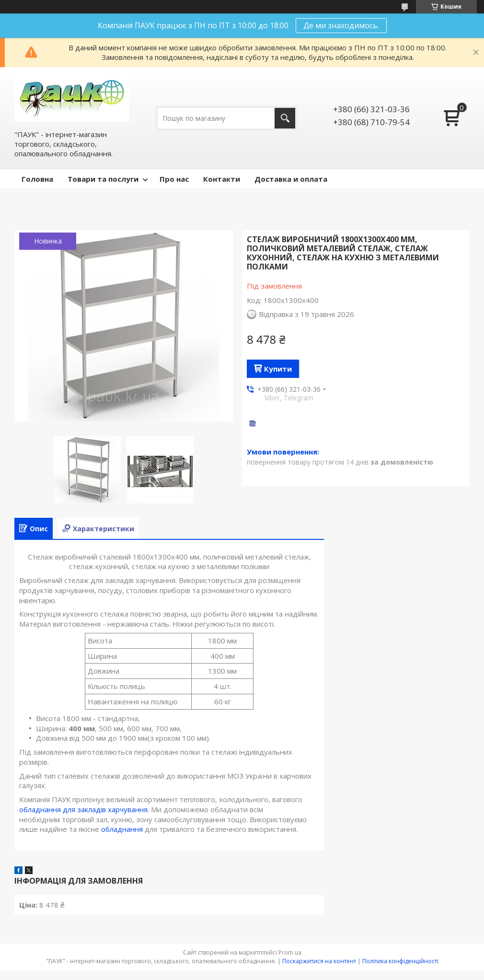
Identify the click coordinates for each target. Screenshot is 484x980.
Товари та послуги (103, 179)
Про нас (174, 179)
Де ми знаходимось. (341, 25)
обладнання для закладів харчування (83, 809)
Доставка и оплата (291, 179)
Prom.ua (290, 952)
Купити (278, 369)
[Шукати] (285, 118)
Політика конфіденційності (400, 961)
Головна (37, 179)
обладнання (122, 829)
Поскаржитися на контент (319, 961)
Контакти (222, 179)
